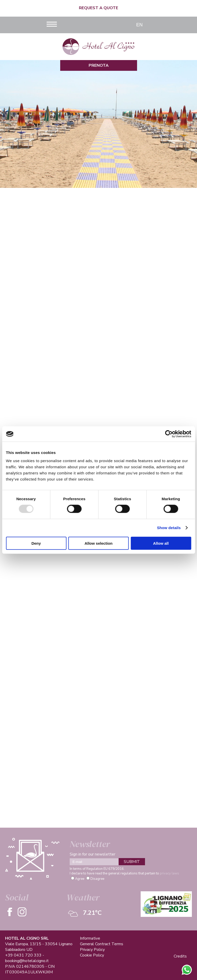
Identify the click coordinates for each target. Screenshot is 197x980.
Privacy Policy (92, 950)
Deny (36, 543)
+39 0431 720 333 (23, 955)
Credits (180, 956)
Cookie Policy (92, 955)
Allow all (161, 543)
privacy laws (169, 873)
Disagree (97, 879)
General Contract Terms (102, 944)
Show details (169, 528)
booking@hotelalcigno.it (27, 961)
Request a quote (98, 8)
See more (98, 390)
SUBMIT (132, 862)
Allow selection (98, 543)
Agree (80, 879)
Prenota (99, 65)
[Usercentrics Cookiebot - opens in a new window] (169, 434)
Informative (90, 938)
